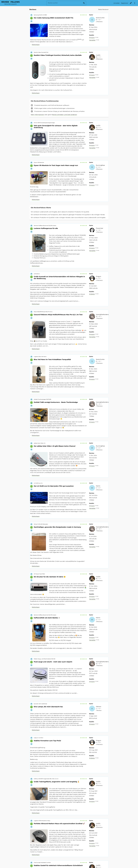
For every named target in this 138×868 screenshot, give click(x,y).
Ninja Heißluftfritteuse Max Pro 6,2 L (43, 312)
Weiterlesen (36, 45)
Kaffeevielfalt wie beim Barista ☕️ (47, 618)
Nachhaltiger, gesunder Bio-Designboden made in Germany (57, 527)
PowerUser (100, 228)
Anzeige (97, 37)
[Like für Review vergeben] (31, 15)
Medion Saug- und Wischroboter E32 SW (45, 659)
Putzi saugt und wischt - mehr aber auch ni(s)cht (53, 662)
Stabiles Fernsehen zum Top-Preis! (47, 741)
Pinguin (99, 276)
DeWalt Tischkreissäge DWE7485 (42, 399)
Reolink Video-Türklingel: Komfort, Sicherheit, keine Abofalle (58, 55)
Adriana (99, 707)
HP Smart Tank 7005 (39, 574)
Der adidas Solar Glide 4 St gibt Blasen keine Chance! (55, 446)
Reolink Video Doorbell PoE (41, 52)
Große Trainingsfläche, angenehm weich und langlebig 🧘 (57, 782)
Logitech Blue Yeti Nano (40, 357)
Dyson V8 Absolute (39, 162)
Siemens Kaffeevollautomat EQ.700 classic (45, 615)
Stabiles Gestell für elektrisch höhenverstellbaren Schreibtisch (58, 865)
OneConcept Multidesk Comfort (42, 863)
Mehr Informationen (37, 115)
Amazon (92, 38)
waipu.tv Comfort (39, 738)
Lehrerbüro (37, 274)
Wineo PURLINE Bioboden (41, 524)
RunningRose (100, 165)
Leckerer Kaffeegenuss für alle (46, 228)
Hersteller (92, 40)
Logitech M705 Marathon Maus (42, 821)
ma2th (98, 55)
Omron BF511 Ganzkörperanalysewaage (44, 123)
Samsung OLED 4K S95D (40, 15)
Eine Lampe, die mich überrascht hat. (48, 707)
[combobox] (97, 10)
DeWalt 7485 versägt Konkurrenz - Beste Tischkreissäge (56, 402)
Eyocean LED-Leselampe (40, 704)
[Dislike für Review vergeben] (31, 21)
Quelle (79, 39)
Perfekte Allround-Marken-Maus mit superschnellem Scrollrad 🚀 (59, 824)
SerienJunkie (100, 18)
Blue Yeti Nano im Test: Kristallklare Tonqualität (52, 359)
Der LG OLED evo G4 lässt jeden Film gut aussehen (54, 486)
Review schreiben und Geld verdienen (65, 115)
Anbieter (92, 294)
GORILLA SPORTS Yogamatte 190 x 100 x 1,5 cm (46, 779)
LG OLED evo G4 (38, 483)
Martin (98, 486)
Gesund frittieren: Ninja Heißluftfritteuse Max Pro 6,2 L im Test (58, 315)
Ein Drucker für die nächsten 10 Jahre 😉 (50, 577)
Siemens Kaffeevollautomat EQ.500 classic (45, 225)
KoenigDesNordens (102, 314)
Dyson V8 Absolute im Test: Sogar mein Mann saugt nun (56, 165)
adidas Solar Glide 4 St (40, 443)
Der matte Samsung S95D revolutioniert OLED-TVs (54, 18)
